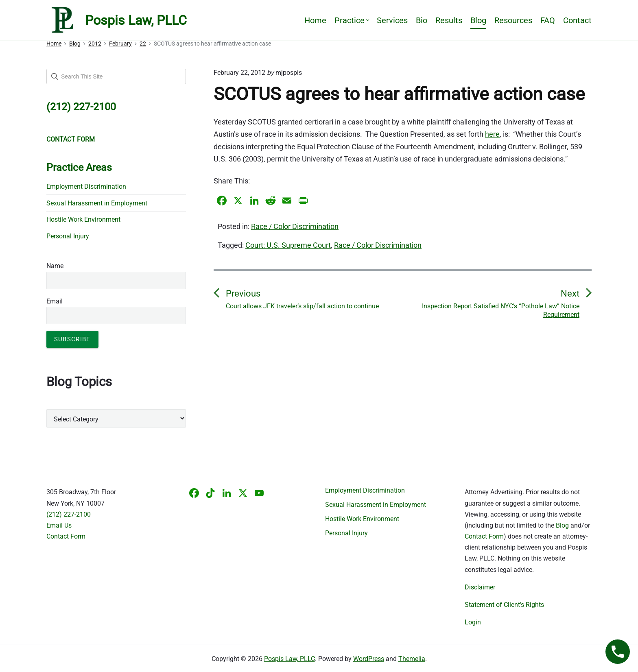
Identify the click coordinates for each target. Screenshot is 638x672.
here (492, 134)
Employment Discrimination (86, 187)
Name (55, 266)
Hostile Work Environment (83, 219)
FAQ (548, 20)
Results (449, 20)
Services (392, 20)
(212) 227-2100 (69, 514)
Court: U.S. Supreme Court (288, 245)
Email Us (59, 525)
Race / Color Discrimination (295, 226)
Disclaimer (480, 587)
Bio (422, 20)
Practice (352, 20)
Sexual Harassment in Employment (97, 203)
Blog (478, 20)
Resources (513, 20)
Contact (577, 20)
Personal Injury (68, 236)
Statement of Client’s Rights (504, 605)
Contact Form (66, 536)
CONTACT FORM (71, 139)
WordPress (369, 659)
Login (473, 622)
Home (315, 20)
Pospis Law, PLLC (290, 659)
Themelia (412, 659)
